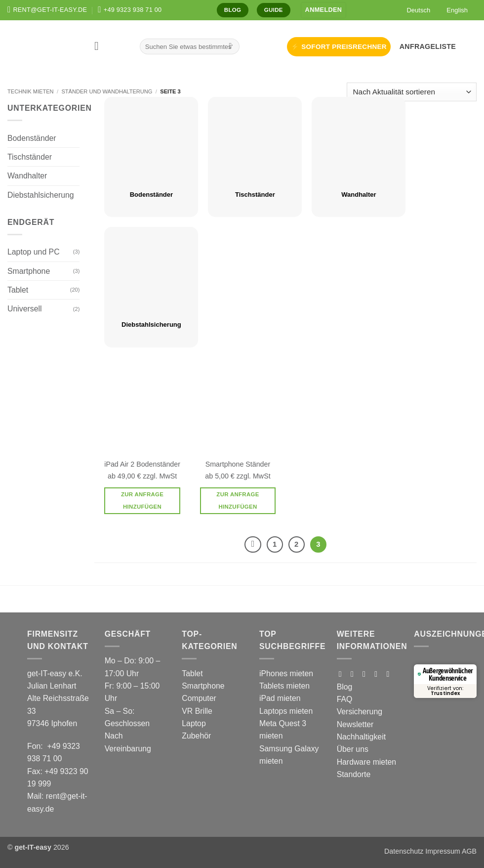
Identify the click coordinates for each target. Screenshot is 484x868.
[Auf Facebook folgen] (343, 674)
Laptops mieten (286, 711)
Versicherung (360, 712)
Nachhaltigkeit (361, 737)
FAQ (345, 699)
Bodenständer (32, 138)
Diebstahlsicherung (41, 195)
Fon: (37, 746)
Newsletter (355, 724)
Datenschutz (404, 851)
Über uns (353, 749)
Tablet (18, 290)
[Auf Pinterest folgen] (378, 674)
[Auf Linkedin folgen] (391, 674)
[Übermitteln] (230, 46)
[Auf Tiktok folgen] (366, 674)
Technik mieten (31, 91)
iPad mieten (280, 698)
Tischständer (30, 157)
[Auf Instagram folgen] (355, 674)
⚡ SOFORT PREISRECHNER (339, 47)
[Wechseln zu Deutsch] (415, 10)
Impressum (443, 851)
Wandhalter (27, 176)
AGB (469, 851)
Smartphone (29, 271)
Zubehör (196, 736)
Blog (345, 687)
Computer (199, 698)
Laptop (194, 723)
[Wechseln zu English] (454, 10)
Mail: (37, 796)
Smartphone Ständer (238, 464)
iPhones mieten (286, 673)
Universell (25, 309)
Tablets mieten (284, 686)
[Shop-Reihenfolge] (412, 92)
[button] (324, 10)
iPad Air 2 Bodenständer (142, 464)
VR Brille (197, 711)
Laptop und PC (34, 252)
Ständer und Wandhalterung (107, 91)
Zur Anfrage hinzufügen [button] (142, 500)
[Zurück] (253, 544)
